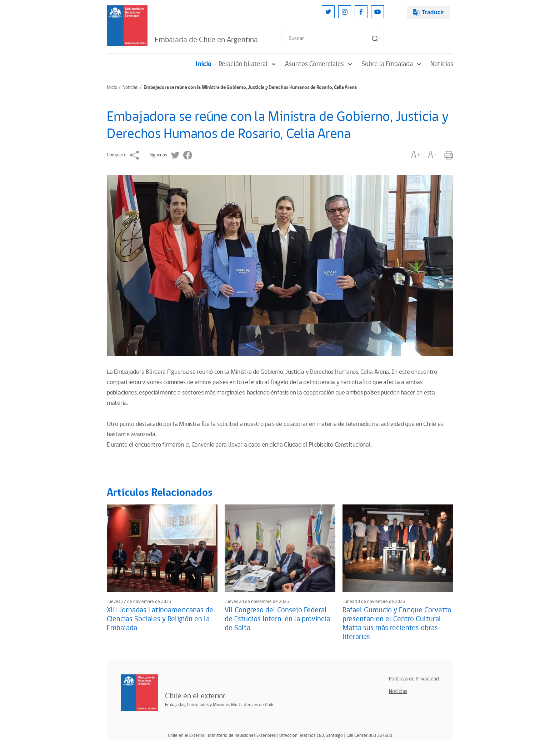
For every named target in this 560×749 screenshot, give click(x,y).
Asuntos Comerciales (320, 64)
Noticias (442, 64)
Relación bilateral (248, 64)
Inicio (203, 64)
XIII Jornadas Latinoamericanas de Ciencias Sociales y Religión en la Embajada (160, 619)
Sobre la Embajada (392, 64)
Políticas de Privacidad (414, 679)
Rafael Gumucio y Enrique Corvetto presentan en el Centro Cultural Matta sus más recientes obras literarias (397, 624)
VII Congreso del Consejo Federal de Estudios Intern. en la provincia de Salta (277, 619)
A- (432, 155)
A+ (416, 155)
